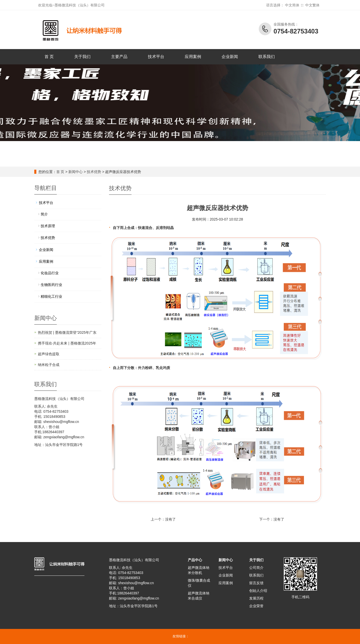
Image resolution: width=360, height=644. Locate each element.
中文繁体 (312, 5)
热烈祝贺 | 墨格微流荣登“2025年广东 (67, 332)
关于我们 (82, 57)
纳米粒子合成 (49, 365)
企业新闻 (230, 57)
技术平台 (156, 57)
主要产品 (119, 57)
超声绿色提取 (49, 354)
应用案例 (193, 57)
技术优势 (94, 172)
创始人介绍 (258, 591)
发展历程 (256, 598)
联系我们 (267, 57)
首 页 (49, 57)
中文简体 (292, 5)
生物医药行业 (51, 285)
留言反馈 (256, 583)
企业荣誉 (256, 606)
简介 (44, 214)
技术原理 (48, 226)
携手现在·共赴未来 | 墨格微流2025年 (67, 343)
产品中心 (195, 560)
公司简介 (256, 568)
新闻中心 (75, 172)
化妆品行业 (50, 273)
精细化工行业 (51, 296)
